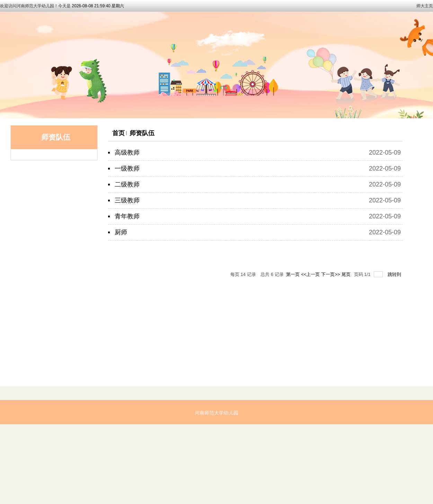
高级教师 (127, 153)
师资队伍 (142, 133)
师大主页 (425, 6)
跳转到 (395, 274)
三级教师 (127, 200)
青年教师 (127, 216)
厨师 (121, 232)
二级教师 (127, 184)
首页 (118, 133)
